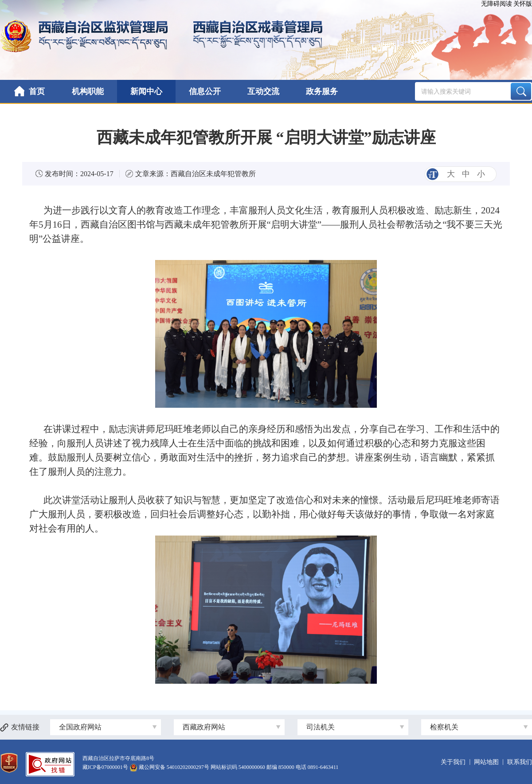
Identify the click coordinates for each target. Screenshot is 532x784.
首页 (29, 91)
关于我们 (453, 762)
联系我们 (520, 762)
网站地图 (486, 762)
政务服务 (322, 91)
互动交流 (263, 91)
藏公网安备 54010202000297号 (174, 767)
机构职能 (88, 91)
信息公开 (205, 91)
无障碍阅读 (497, 4)
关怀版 (523, 4)
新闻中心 (146, 91)
